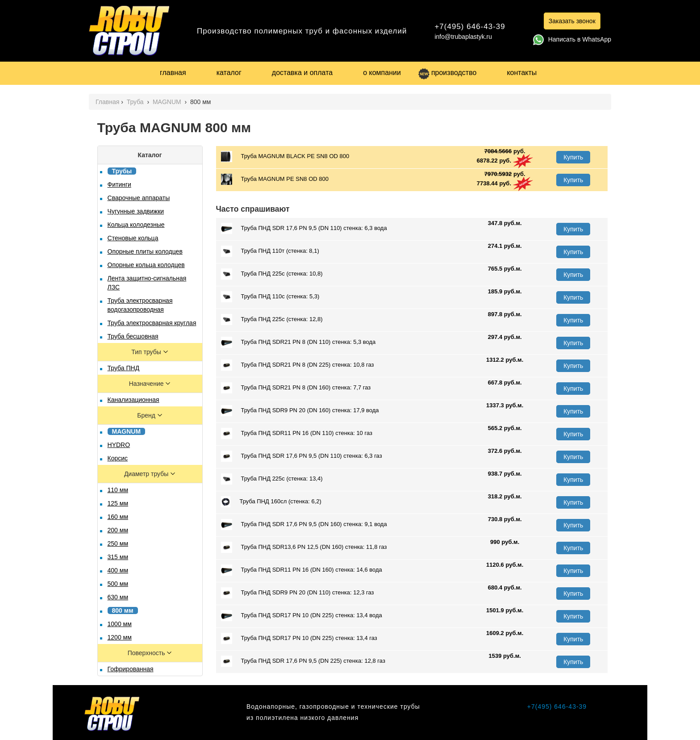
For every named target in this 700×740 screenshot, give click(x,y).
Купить (573, 157)
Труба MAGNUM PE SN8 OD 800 (275, 179)
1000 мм (120, 624)
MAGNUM (168, 102)
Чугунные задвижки (136, 211)
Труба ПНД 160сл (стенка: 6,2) (271, 502)
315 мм (118, 557)
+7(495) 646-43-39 (470, 27)
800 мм (123, 610)
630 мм (118, 597)
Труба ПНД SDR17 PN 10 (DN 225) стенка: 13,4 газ (299, 638)
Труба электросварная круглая (152, 323)
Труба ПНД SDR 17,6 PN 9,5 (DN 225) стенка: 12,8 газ (303, 661)
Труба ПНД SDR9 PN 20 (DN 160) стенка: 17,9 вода (300, 411)
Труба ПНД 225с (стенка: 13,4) (272, 479)
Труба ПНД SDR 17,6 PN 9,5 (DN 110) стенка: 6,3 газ (302, 456)
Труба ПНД (124, 368)
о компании (382, 73)
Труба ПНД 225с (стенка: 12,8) (272, 320)
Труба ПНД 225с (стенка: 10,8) (272, 274)
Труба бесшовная (133, 336)
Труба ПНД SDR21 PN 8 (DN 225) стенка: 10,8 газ (298, 365)
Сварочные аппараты (139, 198)
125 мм (118, 503)
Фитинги (119, 184)
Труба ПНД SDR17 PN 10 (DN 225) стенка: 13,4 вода (302, 616)
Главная (107, 102)
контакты (522, 73)
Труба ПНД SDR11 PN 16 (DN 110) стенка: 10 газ (297, 433)
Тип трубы (147, 352)
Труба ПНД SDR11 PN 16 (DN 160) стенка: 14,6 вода (302, 570)
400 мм (118, 570)
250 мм (118, 544)
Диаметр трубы (147, 474)
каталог (229, 73)
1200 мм (120, 637)
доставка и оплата (302, 73)
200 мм (118, 530)
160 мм (118, 517)
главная (173, 73)
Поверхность (147, 653)
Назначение (147, 384)
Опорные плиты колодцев (145, 251)
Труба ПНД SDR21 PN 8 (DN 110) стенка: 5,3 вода (298, 342)
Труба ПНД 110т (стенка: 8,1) (270, 251)
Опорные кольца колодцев (146, 265)
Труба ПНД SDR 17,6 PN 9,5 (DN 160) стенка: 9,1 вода (304, 525)
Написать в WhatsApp (572, 39)
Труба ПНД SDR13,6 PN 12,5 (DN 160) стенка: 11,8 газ (304, 547)
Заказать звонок (572, 21)
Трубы (122, 171)
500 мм (118, 584)
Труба (136, 102)
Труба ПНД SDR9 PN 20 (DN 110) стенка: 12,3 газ (298, 593)
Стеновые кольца (133, 238)
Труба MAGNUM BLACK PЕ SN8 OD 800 (285, 157)
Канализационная (133, 400)
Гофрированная (131, 669)
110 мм (118, 490)
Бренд (147, 415)
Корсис (118, 458)
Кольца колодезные (136, 225)
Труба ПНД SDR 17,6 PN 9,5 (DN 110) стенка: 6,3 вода (304, 228)
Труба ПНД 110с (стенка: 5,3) (270, 297)
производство (447, 73)
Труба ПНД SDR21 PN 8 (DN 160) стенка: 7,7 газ (296, 388)
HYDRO (119, 445)
